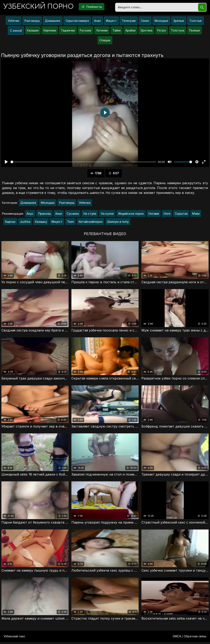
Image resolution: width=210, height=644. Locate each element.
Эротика (146, 31)
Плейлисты (94, 7)
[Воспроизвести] (6, 163)
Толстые (196, 21)
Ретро (162, 31)
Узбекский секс (14, 638)
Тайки (117, 31)
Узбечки (14, 21)
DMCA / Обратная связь (190, 638)
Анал (97, 21)
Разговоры (32, 21)
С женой (16, 31)
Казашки (33, 31)
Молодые (161, 21)
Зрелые (179, 21)
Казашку (41, 223)
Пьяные (195, 31)
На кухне (107, 215)
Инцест (111, 21)
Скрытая (181, 215)
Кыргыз (10, 223)
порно (39, 7)
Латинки (102, 31)
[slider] (83, 163)
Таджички (68, 31)
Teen (71, 223)
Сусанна (73, 215)
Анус (30, 215)
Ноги (167, 215)
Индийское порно (131, 215)
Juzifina (25, 223)
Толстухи (178, 31)
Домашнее (53, 21)
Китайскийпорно (91, 223)
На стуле (90, 215)
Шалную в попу (118, 223)
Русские (85, 31)
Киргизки (50, 31)
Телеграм (129, 21)
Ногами (154, 215)
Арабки (130, 31)
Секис (145, 21)
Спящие (105, 41)
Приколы (44, 215)
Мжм (196, 215)
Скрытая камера (77, 21)
